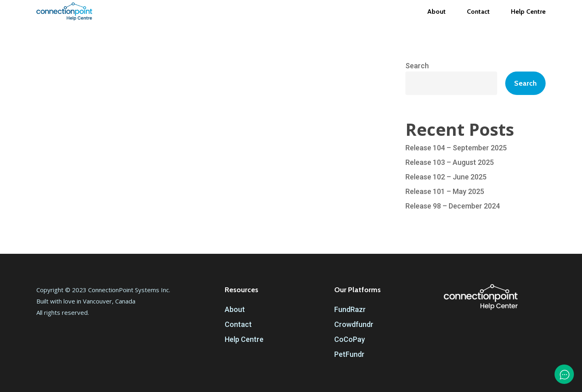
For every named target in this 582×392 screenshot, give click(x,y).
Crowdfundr (354, 324)
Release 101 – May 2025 (445, 191)
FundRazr (350, 309)
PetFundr (349, 354)
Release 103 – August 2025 (450, 162)
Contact (238, 324)
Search (417, 66)
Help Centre (244, 339)
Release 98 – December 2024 (453, 206)
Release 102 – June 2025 (446, 177)
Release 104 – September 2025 (456, 148)
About (235, 309)
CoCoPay (350, 339)
